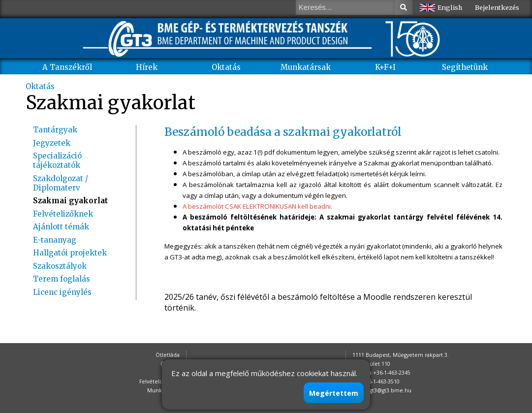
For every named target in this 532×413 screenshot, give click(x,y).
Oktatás (226, 67)
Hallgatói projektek (70, 253)
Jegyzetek (52, 143)
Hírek (147, 67)
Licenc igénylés (62, 292)
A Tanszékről (67, 67)
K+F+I (385, 67)
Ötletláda (168, 355)
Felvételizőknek (63, 214)
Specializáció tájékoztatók (57, 160)
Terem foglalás (62, 279)
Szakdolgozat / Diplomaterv (61, 183)
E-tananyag (55, 240)
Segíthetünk (465, 67)
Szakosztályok (60, 266)
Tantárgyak (55, 130)
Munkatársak (306, 67)
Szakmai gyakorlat (70, 201)
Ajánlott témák (61, 227)
